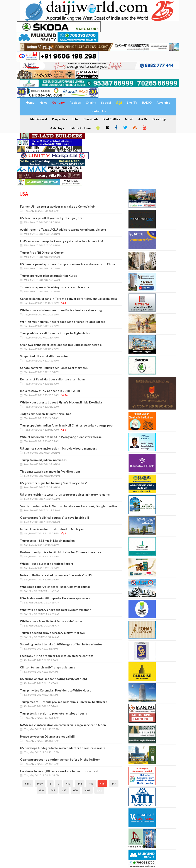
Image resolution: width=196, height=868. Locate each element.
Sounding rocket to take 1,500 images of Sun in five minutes (61, 644)
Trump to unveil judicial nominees (43, 460)
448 (41, 790)
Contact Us (98, 111)
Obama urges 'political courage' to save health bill (55, 518)
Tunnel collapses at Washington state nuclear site (55, 287)
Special (106, 103)
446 (102, 784)
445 (91, 784)
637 (64, 790)
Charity (91, 103)
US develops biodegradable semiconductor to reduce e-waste (63, 748)
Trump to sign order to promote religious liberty (54, 713)
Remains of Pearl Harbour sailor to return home (53, 379)
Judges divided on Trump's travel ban (46, 414)
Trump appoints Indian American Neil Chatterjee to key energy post (67, 425)
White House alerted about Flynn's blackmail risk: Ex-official (61, 402)
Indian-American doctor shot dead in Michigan (52, 529)
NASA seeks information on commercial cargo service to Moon (63, 725)
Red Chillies (112, 119)
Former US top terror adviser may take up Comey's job (57, 207)
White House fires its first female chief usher (51, 621)
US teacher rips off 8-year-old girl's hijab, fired (52, 218)
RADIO (147, 103)
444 (80, 784)
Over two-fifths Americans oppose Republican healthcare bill (62, 345)
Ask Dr (143, 119)
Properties (60, 119)
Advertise (163, 103)
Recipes (75, 103)
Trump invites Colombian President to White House (56, 690)
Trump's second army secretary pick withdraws (52, 633)
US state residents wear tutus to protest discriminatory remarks (65, 495)
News (43, 103)
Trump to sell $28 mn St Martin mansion (47, 541)
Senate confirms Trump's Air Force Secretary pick (54, 368)
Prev (40, 784)
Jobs (75, 119)
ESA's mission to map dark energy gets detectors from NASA (62, 241)
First (28, 784)
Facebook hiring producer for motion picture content (57, 656)
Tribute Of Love (80, 128)
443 (68, 784)
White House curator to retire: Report (47, 564)
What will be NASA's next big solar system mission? (55, 610)
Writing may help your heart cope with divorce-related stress (63, 322)
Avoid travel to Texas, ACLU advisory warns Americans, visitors (63, 230)
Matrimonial (39, 119)
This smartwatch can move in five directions (50, 471)
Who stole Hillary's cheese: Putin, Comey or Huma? (55, 587)
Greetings (160, 119)
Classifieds (91, 119)
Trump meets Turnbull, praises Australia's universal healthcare (64, 702)
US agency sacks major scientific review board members (58, 448)
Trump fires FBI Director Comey (42, 253)
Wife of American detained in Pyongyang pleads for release (61, 437)
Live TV (132, 103)
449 (53, 790)
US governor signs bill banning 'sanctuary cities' (53, 483)
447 (114, 784)
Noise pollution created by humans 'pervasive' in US (56, 575)
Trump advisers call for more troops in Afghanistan (55, 333)
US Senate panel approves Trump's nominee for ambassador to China (67, 264)
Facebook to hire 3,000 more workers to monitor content (59, 771)
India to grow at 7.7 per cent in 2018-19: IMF (50, 391)
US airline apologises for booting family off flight (54, 679)
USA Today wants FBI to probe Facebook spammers (55, 598)
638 (75, 790)
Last (99, 790)
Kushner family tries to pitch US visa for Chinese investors (61, 552)
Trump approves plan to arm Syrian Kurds (48, 276)
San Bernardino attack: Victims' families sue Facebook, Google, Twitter (69, 506)
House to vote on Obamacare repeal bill (47, 736)
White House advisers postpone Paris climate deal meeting (61, 310)
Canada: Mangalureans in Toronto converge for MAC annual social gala (68, 299)
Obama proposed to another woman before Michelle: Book (60, 760)
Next (87, 790)
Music (129, 119)
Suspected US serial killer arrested (44, 356)
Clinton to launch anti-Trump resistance (48, 667)
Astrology (57, 128)
